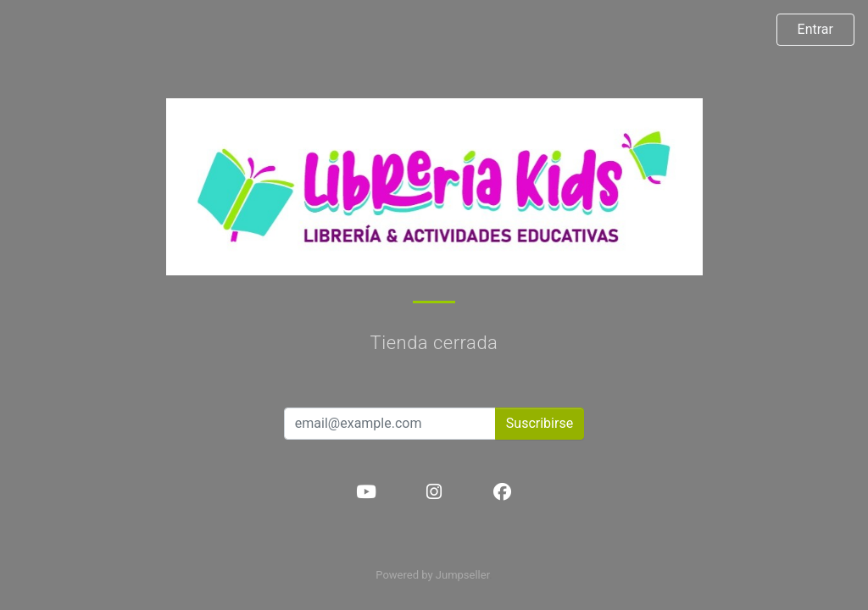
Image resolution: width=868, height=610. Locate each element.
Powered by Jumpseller (432, 575)
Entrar (815, 29)
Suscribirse (540, 423)
